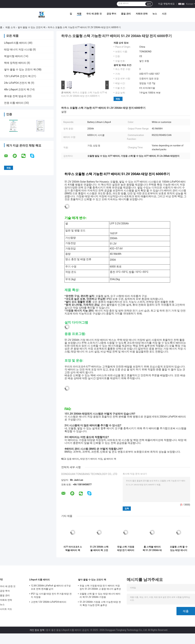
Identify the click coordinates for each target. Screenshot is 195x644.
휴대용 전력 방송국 (15, 96)
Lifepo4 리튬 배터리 (16, 43)
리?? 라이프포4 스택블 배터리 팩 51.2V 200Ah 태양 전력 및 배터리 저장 (73, 549)
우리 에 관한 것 (94, 14)
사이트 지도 (6, 609)
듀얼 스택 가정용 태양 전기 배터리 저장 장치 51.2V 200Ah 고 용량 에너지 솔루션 (126, 549)
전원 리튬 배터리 (14, 103)
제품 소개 (10, 27)
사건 (164, 14)
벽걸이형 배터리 (13, 56)
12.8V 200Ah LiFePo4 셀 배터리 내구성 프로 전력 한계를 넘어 (51, 587)
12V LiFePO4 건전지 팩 (17, 76)
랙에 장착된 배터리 (15, 63)
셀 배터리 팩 (110, 459)
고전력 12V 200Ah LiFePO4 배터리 (49, 602)
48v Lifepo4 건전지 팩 (17, 90)
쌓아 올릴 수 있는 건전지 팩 (32, 27)
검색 (149, 4)
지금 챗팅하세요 (166, 4)
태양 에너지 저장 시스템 (18, 50)
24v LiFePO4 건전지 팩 (17, 83)
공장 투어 (111, 14)
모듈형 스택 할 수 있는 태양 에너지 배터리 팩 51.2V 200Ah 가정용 (179, 549)
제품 (79, 14)
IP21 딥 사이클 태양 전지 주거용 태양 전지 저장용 (51, 595)
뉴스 (155, 14)
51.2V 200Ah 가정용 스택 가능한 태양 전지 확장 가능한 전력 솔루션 (100, 604)
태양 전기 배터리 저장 (91, 459)
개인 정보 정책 (37, 630)
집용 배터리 (73, 459)
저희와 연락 (142, 14)
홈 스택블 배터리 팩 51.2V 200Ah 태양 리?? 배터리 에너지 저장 (152, 549)
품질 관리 (126, 14)
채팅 (118, 99)
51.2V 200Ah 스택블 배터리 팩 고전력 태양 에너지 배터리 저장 (99, 549)
